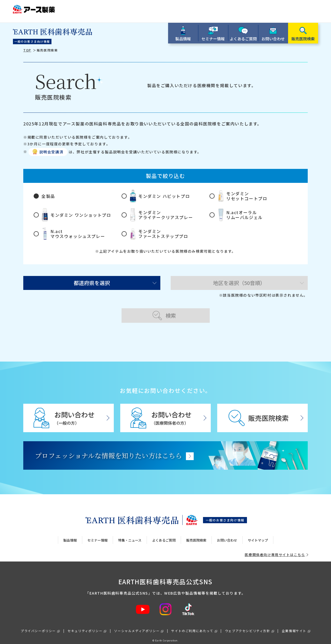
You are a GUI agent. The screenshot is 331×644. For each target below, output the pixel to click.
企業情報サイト (294, 626)
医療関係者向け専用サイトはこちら (275, 550)
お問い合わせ (227, 535)
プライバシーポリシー (38, 626)
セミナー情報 (97, 535)
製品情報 (70, 535)
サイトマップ (258, 535)
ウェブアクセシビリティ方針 (248, 626)
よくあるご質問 (164, 535)
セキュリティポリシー (85, 626)
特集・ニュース (130, 535)
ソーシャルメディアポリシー (137, 626)
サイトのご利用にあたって (192, 626)
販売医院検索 (196, 535)
